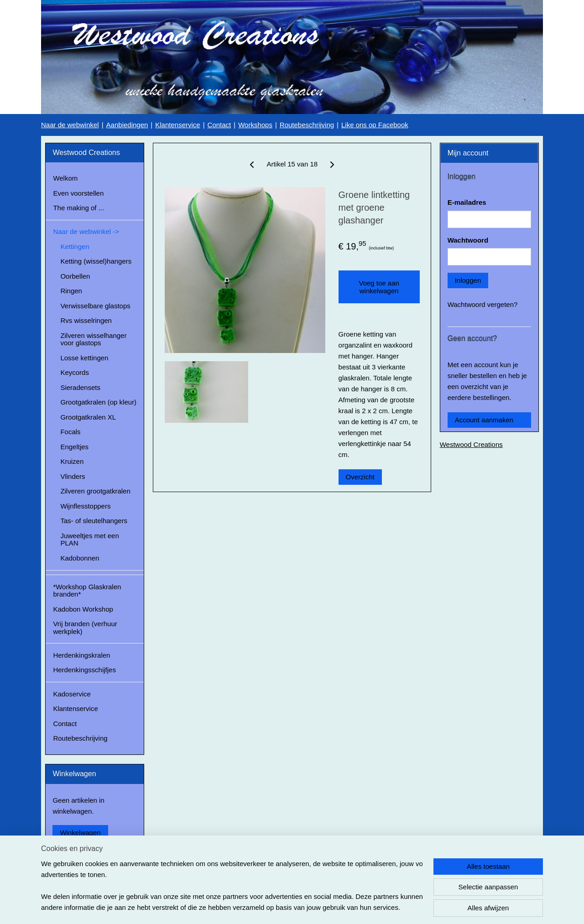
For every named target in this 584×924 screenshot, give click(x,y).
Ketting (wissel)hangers (96, 261)
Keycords (75, 372)
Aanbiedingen (127, 125)
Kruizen (72, 461)
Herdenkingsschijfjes (84, 670)
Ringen (71, 291)
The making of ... (78, 208)
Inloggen (468, 280)
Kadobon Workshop (83, 609)
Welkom (65, 178)
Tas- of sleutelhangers (94, 521)
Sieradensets (80, 387)
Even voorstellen (78, 193)
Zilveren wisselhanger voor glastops (93, 339)
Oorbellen (75, 276)
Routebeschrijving (307, 125)
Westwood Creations (471, 444)
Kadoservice (72, 694)
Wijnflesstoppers (85, 506)
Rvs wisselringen (86, 320)
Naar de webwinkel (70, 125)
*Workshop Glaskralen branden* (87, 591)
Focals (70, 432)
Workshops (255, 125)
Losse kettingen (84, 358)
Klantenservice (177, 125)
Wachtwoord (468, 240)
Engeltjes (74, 447)
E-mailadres (467, 202)
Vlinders (73, 476)
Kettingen (75, 247)
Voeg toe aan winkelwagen (379, 287)
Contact (219, 125)
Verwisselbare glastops (95, 306)
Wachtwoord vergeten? (483, 304)
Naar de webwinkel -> (86, 231)
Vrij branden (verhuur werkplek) (85, 628)
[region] (232, 886)
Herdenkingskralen (81, 655)
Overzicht (360, 477)
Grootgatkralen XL (88, 417)
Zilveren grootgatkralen (95, 491)
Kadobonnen (80, 558)
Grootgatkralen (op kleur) (98, 402)
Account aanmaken (484, 420)
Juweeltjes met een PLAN (89, 540)
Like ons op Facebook (375, 125)
